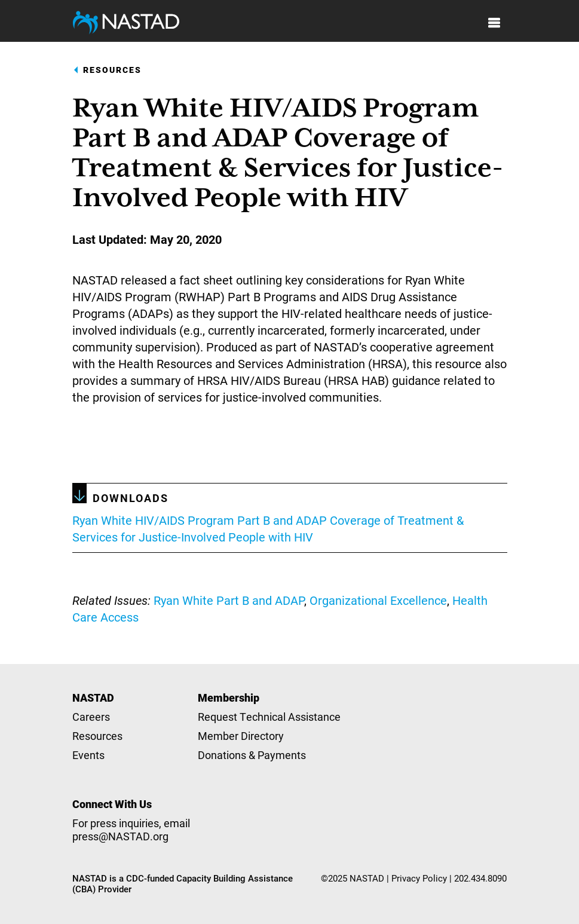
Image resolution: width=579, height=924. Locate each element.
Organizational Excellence (378, 600)
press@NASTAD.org (120, 836)
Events (88, 755)
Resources (112, 70)
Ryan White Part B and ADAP (229, 600)
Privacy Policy (419, 878)
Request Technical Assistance (269, 717)
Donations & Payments (252, 755)
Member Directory (241, 736)
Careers (91, 717)
